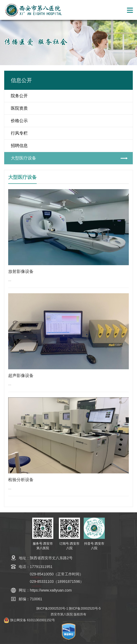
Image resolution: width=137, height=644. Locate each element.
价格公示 (19, 121)
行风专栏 (19, 133)
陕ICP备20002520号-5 (85, 609)
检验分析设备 (21, 480)
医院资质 (19, 108)
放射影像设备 (21, 271)
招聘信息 (19, 146)
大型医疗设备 (23, 158)
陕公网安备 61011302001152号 (33, 620)
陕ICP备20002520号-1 (52, 609)
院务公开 (19, 96)
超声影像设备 (21, 376)
